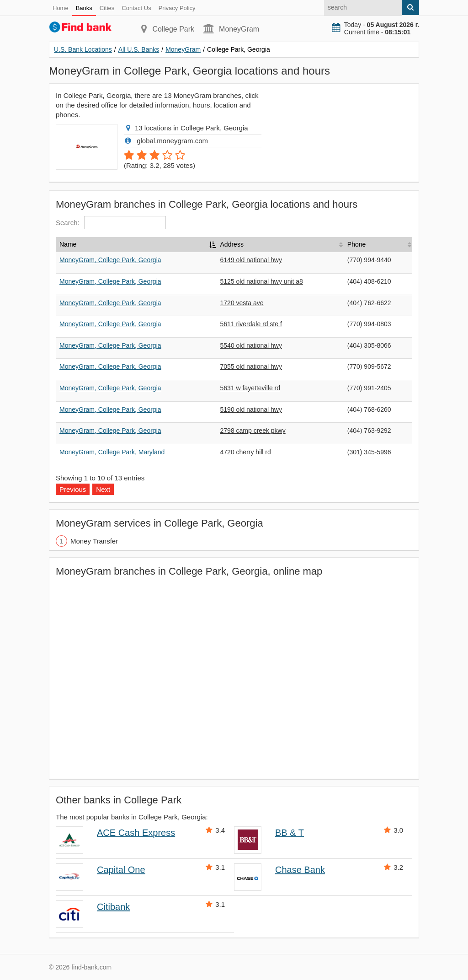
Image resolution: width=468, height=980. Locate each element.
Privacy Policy (177, 8)
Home (61, 8)
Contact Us (136, 8)
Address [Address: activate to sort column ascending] (232, 244)
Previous (73, 489)
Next (103, 489)
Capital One (121, 870)
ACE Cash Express (136, 833)
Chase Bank (300, 870)
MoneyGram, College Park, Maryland (112, 452)
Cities (107, 8)
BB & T (290, 833)
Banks (84, 8)
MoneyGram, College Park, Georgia (110, 260)
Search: (111, 223)
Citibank (113, 907)
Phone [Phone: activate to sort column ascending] (356, 244)
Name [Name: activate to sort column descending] (68, 244)
